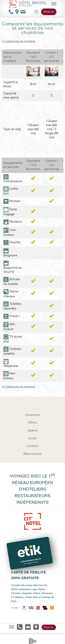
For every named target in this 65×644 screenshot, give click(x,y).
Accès (32, 438)
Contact (33, 446)
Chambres (32, 415)
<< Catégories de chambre (18, 41)
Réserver (49, 12)
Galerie (32, 431)
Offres (32, 423)
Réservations (32, 454)
